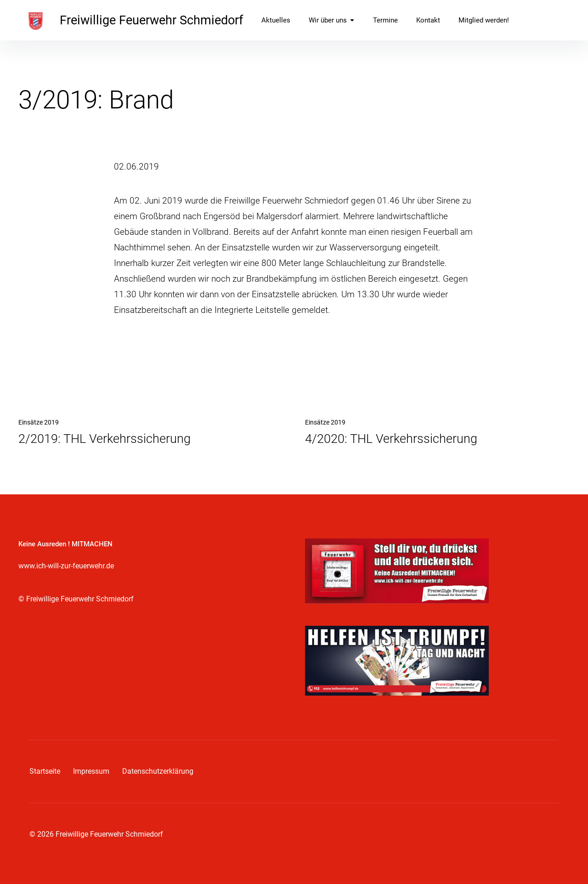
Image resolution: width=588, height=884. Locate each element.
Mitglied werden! (484, 20)
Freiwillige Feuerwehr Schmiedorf (151, 20)
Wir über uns (332, 20)
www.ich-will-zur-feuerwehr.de (66, 566)
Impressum (91, 771)
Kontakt (428, 20)
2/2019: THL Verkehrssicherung (105, 439)
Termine (385, 20)
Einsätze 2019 (39, 422)
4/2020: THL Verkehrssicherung (391, 439)
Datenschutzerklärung (158, 771)
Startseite (45, 771)
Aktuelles (276, 20)
